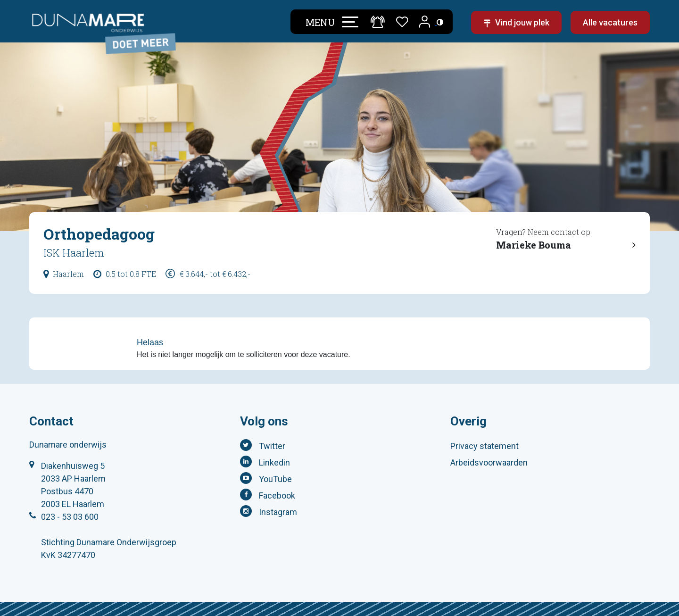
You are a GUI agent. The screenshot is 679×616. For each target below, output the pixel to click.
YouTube (275, 479)
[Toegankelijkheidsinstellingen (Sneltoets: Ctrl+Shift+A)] (440, 22)
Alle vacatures (610, 22)
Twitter (272, 446)
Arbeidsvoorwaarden (489, 462)
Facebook (277, 495)
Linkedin (274, 462)
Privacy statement (484, 446)
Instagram (278, 512)
